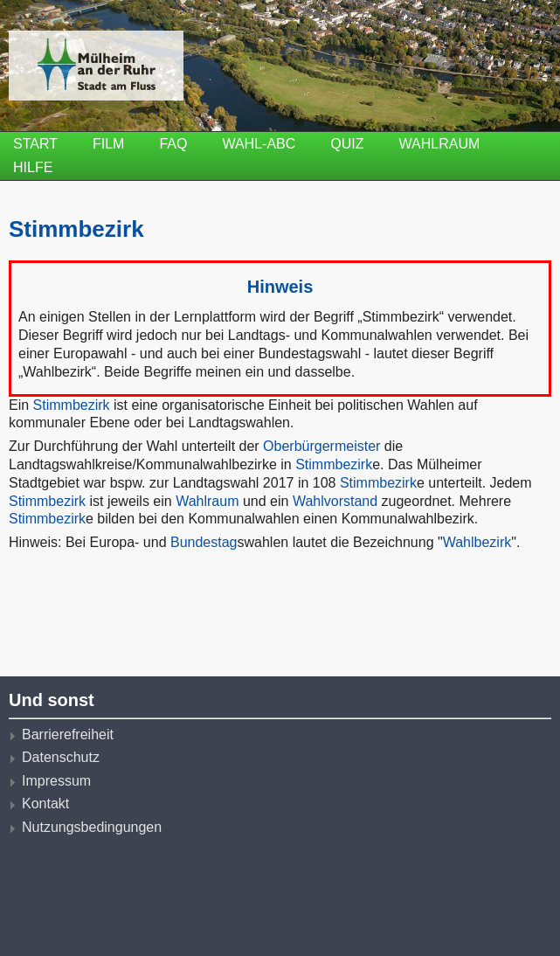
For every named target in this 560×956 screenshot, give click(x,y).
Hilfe (33, 167)
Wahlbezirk (477, 542)
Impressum (56, 781)
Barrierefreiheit (68, 734)
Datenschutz (61, 757)
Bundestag (204, 542)
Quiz (347, 144)
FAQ (173, 144)
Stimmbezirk (72, 405)
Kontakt (45, 804)
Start (35, 144)
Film (108, 144)
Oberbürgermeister (321, 446)
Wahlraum (440, 144)
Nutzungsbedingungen (92, 827)
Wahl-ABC (259, 144)
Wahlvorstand (335, 501)
